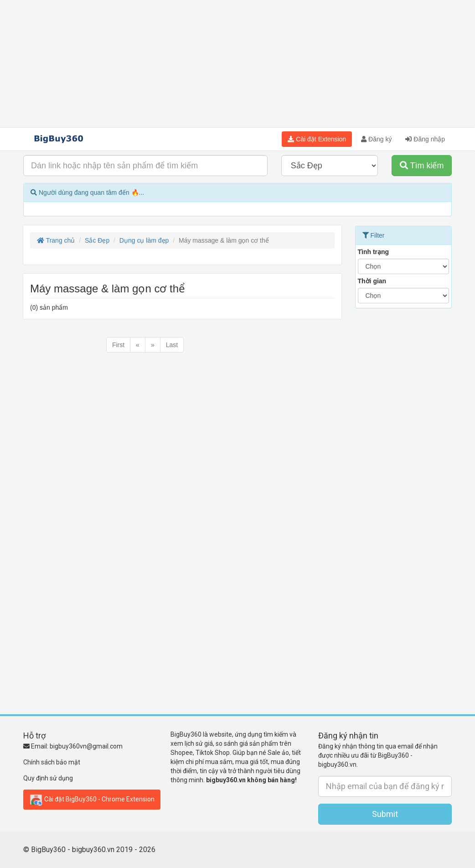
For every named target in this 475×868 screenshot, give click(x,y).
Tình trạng (374, 252)
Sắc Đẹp (97, 240)
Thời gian (372, 281)
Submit (385, 814)
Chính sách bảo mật (52, 762)
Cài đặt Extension (317, 139)
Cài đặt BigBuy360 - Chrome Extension (92, 800)
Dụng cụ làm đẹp (144, 240)
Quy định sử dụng (48, 778)
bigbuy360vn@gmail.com (86, 746)
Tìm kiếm (422, 166)
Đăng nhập (425, 139)
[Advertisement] (237, 64)
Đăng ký (376, 139)
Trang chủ (56, 240)
